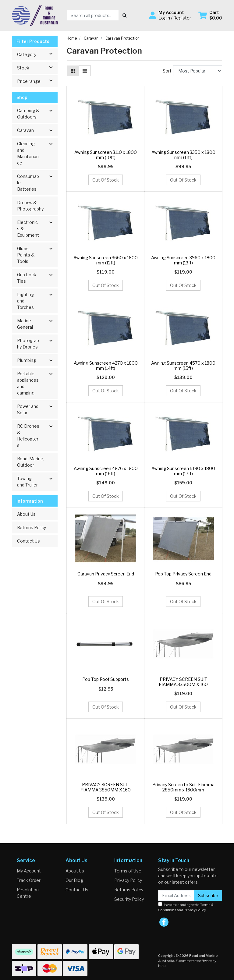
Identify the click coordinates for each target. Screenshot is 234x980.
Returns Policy (32, 527)
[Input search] (93, 15)
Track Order (29, 880)
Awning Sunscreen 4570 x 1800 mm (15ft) (183, 366)
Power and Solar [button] (28, 409)
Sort (167, 71)
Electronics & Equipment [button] (28, 229)
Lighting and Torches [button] (25, 301)
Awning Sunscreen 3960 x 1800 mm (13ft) (183, 260)
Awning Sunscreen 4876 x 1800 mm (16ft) (106, 471)
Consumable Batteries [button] (28, 183)
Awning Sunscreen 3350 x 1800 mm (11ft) (183, 155)
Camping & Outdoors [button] (28, 114)
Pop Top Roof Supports (106, 679)
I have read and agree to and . (186, 907)
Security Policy (129, 899)
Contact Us (28, 541)
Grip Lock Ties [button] (27, 278)
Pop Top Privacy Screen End (183, 574)
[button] (170, 15)
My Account (29, 871)
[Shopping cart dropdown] (210, 15)
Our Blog (74, 880)
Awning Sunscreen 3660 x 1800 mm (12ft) (106, 260)
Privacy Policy (128, 880)
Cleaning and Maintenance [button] (28, 153)
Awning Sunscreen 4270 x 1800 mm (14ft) (106, 366)
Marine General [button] (25, 324)
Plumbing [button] (27, 360)
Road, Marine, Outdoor (31, 462)
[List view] (85, 71)
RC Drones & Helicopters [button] (28, 436)
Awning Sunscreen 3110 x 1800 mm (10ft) (106, 155)
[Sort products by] (198, 71)
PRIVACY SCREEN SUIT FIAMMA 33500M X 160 (183, 682)
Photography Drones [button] (28, 344)
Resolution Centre (28, 893)
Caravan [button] (25, 130)
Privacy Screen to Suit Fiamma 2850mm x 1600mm (183, 787)
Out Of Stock (106, 180)
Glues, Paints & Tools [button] (26, 255)
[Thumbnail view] (73, 71)
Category (37, 54)
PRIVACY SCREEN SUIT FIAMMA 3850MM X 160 (106, 787)
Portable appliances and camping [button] (28, 383)
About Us (26, 514)
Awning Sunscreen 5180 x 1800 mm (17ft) (183, 471)
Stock (37, 67)
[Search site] (125, 15)
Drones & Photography (30, 206)
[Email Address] (176, 895)
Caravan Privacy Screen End (106, 574)
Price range (37, 81)
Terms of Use (128, 871)
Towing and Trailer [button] (27, 482)
